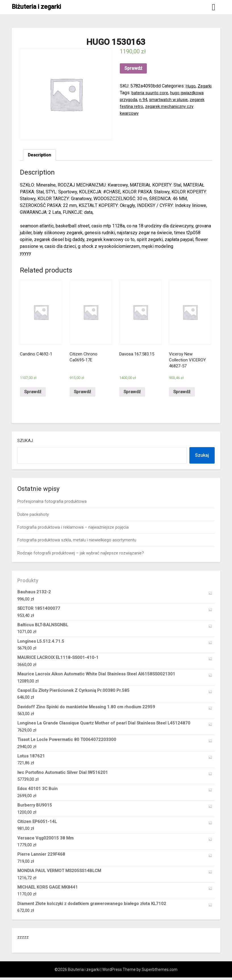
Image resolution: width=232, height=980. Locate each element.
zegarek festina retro (155, 106)
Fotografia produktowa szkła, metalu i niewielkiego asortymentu (77, 543)
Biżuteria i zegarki (36, 7)
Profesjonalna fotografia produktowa (52, 504)
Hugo (191, 86)
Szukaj (25, 443)
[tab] (40, 155)
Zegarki (127, 93)
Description (40, 155)
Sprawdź (133, 68)
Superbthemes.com (160, 972)
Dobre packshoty (33, 517)
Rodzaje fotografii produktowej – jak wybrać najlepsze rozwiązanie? (81, 555)
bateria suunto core (167, 93)
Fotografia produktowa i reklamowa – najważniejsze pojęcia (73, 530)
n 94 (171, 100)
